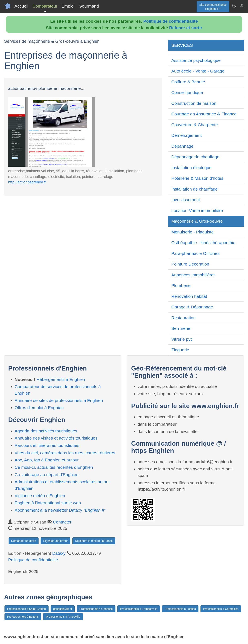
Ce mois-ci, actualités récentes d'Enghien (54, 467)
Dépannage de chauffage (195, 157)
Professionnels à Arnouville (63, 617)
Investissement (186, 200)
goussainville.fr (63, 609)
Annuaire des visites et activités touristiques (56, 438)
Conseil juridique (187, 92)
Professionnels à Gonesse (96, 609)
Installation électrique (191, 168)
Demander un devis (24, 541)
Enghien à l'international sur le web (48, 503)
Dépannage (182, 146)
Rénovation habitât (189, 296)
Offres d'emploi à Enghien (39, 408)
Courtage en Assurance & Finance (204, 114)
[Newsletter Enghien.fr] (234, 6)
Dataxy (59, 553)
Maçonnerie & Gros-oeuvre (197, 221)
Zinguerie (180, 350)
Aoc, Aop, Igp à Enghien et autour (47, 460)
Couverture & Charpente (195, 125)
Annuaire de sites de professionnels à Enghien (59, 400)
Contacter (62, 522)
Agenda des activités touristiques (46, 431)
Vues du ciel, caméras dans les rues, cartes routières (65, 453)
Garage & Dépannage (192, 307)
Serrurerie (181, 328)
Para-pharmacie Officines (195, 253)
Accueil (21, 6)
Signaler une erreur (55, 541)
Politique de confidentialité (171, 21)
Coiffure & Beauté (188, 82)
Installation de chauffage (194, 189)
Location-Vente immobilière (197, 210)
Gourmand (89, 6)
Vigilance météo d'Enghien (40, 496)
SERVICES (182, 45)
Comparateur (45, 6)
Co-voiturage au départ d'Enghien (47, 475)
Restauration (183, 318)
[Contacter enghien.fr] (242, 6)
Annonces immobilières (193, 275)
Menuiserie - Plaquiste (193, 232)
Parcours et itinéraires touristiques (47, 445)
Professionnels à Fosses (180, 609)
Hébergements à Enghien (61, 379)
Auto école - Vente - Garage (198, 71)
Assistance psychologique (196, 60)
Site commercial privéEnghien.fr (213, 7)
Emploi (68, 6)
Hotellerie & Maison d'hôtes (197, 178)
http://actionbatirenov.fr (27, 182)
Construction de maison (194, 103)
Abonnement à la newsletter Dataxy (60, 510)
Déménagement (187, 135)
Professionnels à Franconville (139, 609)
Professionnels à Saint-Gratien (27, 609)
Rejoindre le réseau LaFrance (94, 541)
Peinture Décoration (190, 264)
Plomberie (181, 285)
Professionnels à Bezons (23, 617)
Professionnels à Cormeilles (221, 609)
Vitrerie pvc (182, 339)
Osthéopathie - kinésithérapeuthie (203, 243)
